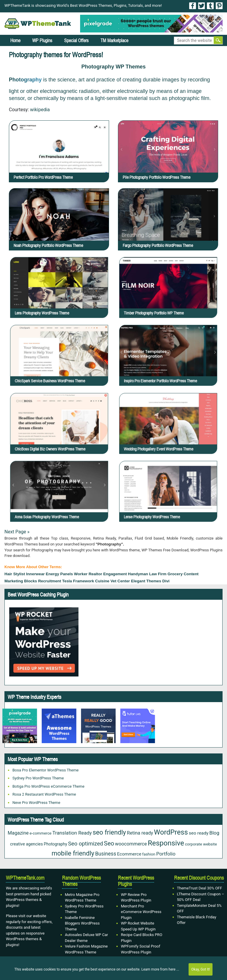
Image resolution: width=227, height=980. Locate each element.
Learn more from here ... (160, 969)
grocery (175, 574)
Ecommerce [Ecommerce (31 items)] (129, 854)
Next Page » (17, 532)
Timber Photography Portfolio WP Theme (169, 294)
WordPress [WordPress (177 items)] (171, 832)
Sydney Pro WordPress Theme (38, 778)
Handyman (138, 574)
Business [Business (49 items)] (106, 854)
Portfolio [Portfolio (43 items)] (166, 854)
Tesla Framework (78, 581)
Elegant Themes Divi (150, 581)
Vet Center (120, 581)
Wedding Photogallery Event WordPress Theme (171, 430)
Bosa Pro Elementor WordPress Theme (46, 770)
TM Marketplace (114, 40)
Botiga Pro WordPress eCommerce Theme (48, 786)
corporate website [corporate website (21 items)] (201, 844)
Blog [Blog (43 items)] (214, 833)
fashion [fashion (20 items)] (149, 854)
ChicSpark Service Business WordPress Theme (62, 362)
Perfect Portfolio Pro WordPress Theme (43, 177)
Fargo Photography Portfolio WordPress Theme (158, 245)
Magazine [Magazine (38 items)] (18, 833)
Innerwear (35, 574)
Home (15, 40)
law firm (158, 574)
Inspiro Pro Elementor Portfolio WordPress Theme (171, 362)
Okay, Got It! (201, 969)
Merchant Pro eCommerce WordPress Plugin (141, 912)
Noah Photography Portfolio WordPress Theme (48, 245)
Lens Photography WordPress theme (60, 294)
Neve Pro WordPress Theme (36, 803)
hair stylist (15, 574)
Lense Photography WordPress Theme (169, 498)
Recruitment (50, 581)
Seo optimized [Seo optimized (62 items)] (85, 844)
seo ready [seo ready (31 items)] (199, 833)
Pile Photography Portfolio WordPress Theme (157, 177)
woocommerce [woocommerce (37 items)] (131, 844)
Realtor (95, 574)
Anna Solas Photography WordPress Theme (61, 498)
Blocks (31, 581)
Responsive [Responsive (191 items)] (166, 843)
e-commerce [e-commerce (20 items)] (40, 833)
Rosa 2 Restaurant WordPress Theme (44, 794)
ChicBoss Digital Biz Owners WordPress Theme (62, 430)
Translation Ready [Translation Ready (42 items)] (72, 833)
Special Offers (76, 40)
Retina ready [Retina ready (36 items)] (140, 833)
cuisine (102, 581)
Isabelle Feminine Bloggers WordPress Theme (82, 923)
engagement (115, 574)
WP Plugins (42, 40)
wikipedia (40, 110)
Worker (81, 574)
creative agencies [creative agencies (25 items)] (26, 844)
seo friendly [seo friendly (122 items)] (109, 832)
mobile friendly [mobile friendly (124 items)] (73, 853)
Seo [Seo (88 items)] (109, 843)
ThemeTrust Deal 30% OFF (200, 888)
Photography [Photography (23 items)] (55, 844)
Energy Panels (59, 574)
